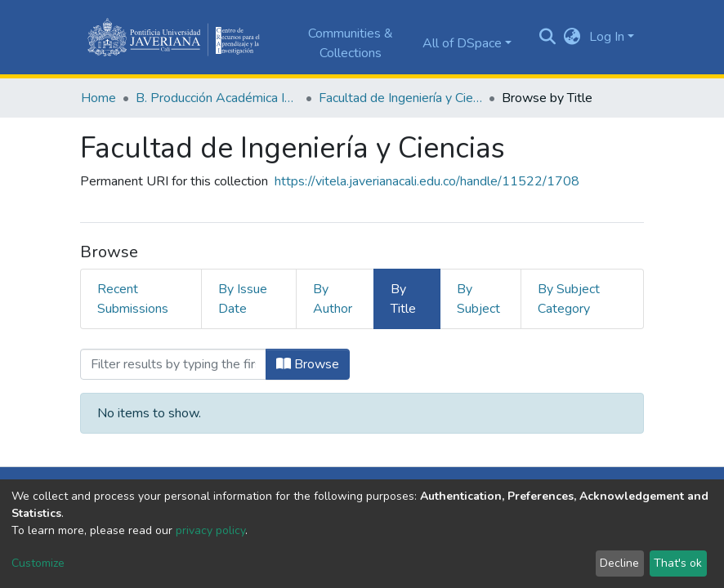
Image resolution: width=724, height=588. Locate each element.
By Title (403, 299)
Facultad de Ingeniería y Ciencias (400, 98)
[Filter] (173, 364)
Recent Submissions (133, 299)
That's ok (678, 563)
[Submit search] (548, 38)
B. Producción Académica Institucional (217, 98)
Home (98, 98)
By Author (333, 299)
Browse (308, 364)
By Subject (478, 299)
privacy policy (210, 530)
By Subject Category (569, 299)
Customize (38, 563)
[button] (572, 37)
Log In (607, 37)
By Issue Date (243, 299)
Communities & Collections (351, 43)
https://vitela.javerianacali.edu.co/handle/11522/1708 (427, 181)
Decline (619, 563)
